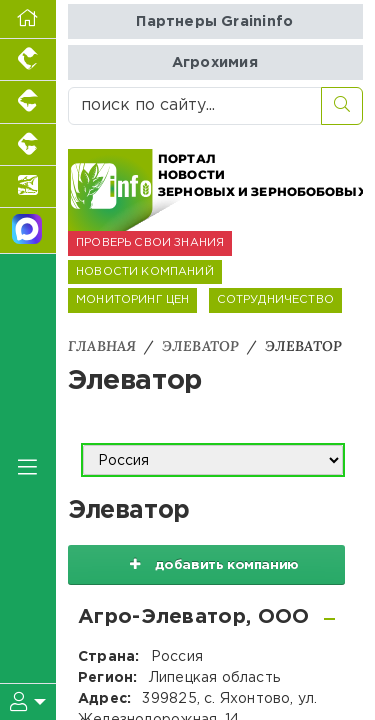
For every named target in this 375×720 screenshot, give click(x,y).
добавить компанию (207, 564)
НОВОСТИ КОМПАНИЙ (145, 272)
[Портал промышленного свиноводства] (28, 102)
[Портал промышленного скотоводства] (28, 145)
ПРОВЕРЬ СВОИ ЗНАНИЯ (150, 243)
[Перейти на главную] (28, 19)
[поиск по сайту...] (195, 106)
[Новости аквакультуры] (28, 187)
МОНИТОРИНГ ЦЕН (132, 300)
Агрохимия (215, 62)
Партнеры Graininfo (214, 21)
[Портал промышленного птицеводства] (28, 60)
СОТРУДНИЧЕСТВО (275, 300)
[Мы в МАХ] (28, 231)
